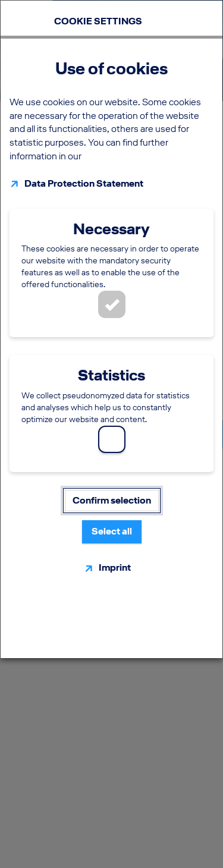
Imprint (115, 567)
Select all (112, 531)
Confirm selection (112, 500)
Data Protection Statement (84, 183)
